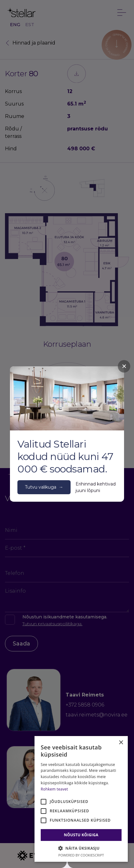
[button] (81, 848)
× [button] (121, 743)
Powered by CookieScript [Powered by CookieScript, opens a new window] (81, 855)
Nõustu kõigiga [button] (81, 835)
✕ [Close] (124, 366)
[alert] (81, 799)
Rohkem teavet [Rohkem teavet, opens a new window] (54, 789)
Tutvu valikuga (44, 487)
